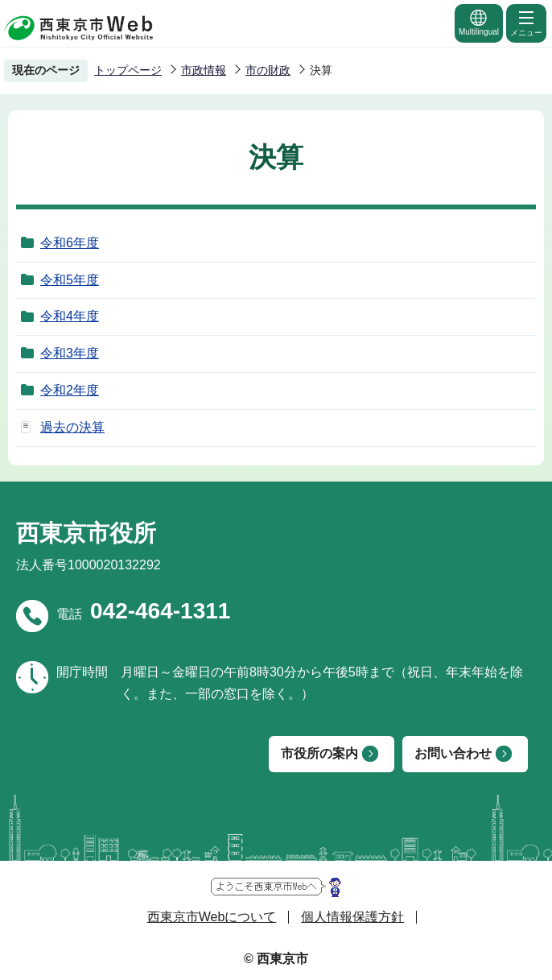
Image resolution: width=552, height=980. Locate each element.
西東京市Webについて (212, 917)
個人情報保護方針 (352, 917)
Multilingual (479, 22)
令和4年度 (70, 316)
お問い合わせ (453, 753)
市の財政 (268, 70)
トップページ (128, 70)
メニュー (526, 23)
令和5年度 (70, 280)
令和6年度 (70, 243)
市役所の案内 (319, 753)
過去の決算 (72, 427)
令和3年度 (70, 353)
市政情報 (204, 70)
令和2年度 (70, 390)
